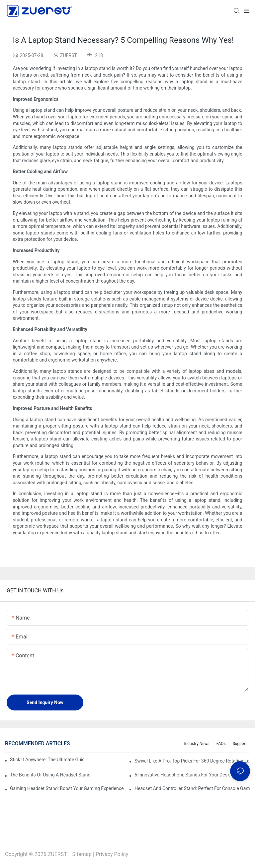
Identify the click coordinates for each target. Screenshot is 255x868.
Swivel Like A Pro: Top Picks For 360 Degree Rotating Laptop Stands (192, 761)
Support (240, 744)
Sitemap (82, 854)
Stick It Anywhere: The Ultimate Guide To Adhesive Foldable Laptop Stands (47, 760)
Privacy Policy (112, 854)
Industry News (197, 744)
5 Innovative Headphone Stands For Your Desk (182, 775)
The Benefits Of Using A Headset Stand (50, 775)
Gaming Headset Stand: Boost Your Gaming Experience (67, 788)
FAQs (221, 744)
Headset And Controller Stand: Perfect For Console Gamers (192, 788)
